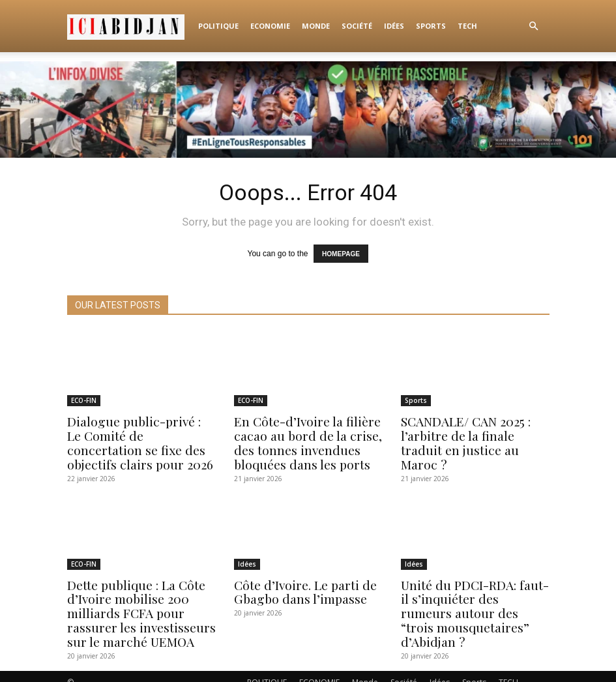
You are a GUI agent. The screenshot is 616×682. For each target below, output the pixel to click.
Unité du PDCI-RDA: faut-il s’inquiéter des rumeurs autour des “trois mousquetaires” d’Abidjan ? (474, 598)
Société (357, 26)
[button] (534, 26)
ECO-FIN (84, 400)
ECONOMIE (270, 26)
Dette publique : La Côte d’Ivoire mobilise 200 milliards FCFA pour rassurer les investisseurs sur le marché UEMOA (135, 604)
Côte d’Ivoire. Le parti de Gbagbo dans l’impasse (301, 585)
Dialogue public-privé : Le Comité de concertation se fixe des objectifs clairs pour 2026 (138, 440)
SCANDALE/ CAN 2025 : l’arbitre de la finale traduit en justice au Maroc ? (474, 434)
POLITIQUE (218, 26)
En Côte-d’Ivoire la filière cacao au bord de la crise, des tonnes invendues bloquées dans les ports (303, 440)
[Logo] (130, 26)
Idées (394, 26)
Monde (316, 26)
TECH (467, 26)
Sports (431, 26)
